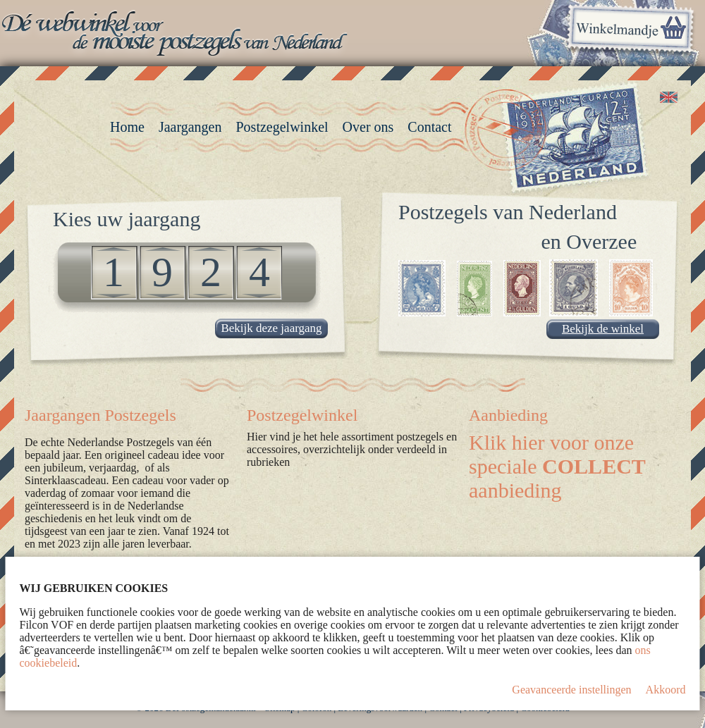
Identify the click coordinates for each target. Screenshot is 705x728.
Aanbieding (508, 415)
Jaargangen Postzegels (100, 415)
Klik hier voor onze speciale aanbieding (557, 466)
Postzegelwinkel (302, 415)
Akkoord (666, 690)
